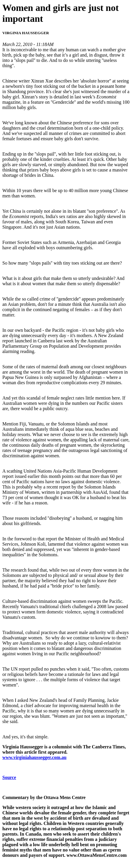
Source (9, 777)
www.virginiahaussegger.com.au (34, 757)
